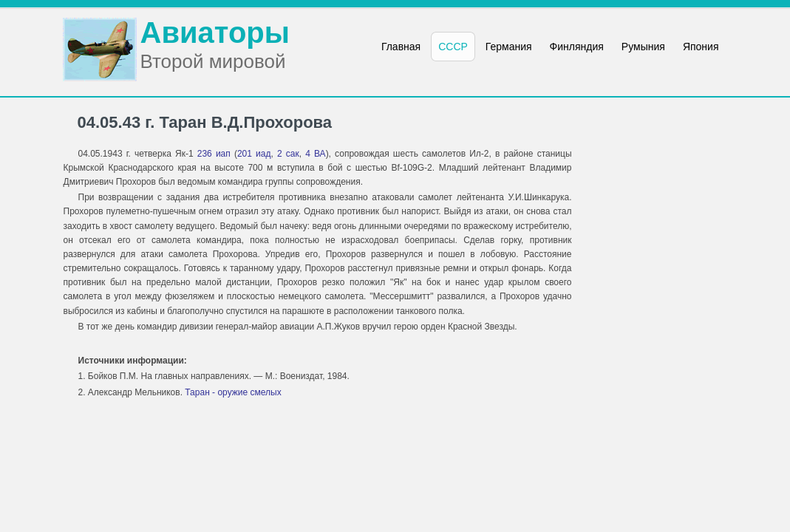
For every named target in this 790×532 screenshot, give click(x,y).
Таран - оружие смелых (233, 392)
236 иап (214, 154)
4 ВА (315, 154)
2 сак (288, 154)
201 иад (254, 154)
